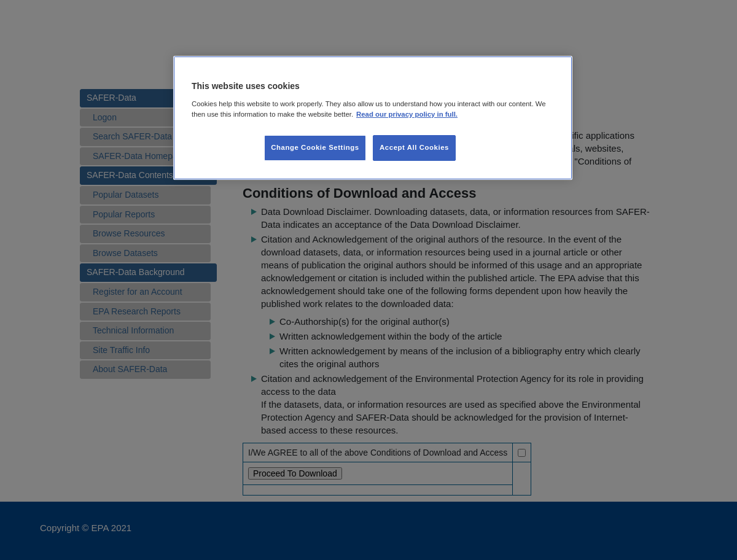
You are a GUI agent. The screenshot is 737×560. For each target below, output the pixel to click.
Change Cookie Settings (315, 147)
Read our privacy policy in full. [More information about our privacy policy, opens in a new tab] (407, 114)
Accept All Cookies (414, 147)
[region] (373, 118)
